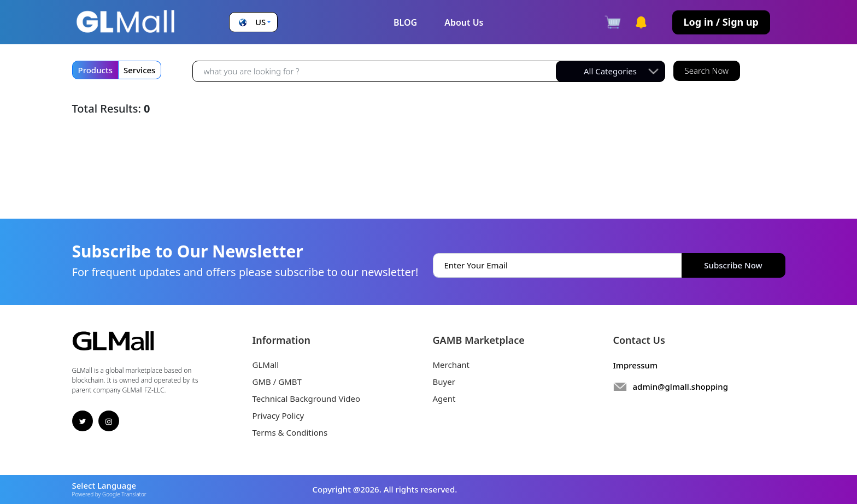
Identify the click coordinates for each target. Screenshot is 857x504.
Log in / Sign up (721, 22)
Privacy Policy (278, 415)
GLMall (266, 365)
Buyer (444, 382)
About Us (464, 22)
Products (95, 70)
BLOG (405, 22)
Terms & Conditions (290, 432)
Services (139, 70)
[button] (253, 22)
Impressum (636, 365)
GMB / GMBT (277, 382)
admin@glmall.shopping (681, 386)
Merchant (451, 365)
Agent (444, 398)
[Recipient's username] (377, 71)
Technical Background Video (307, 398)
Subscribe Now (733, 265)
